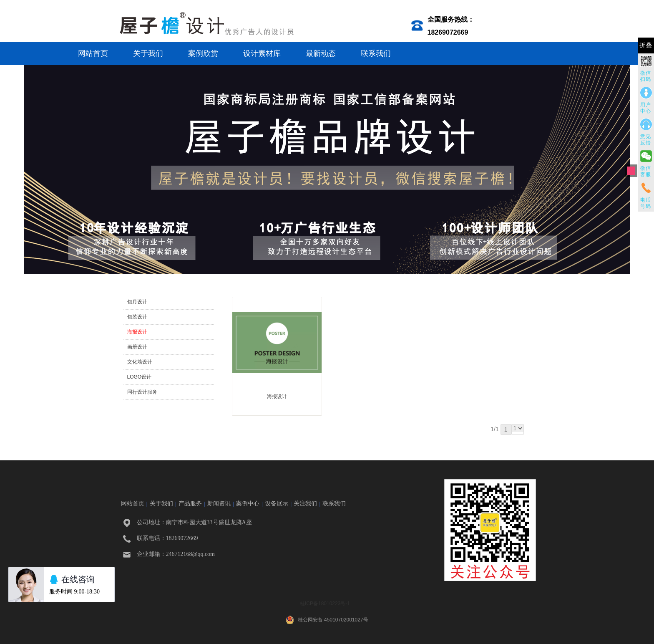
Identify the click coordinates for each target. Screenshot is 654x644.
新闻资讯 (219, 503)
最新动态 (321, 53)
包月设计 (137, 302)
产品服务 (190, 503)
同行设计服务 (142, 392)
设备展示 (277, 503)
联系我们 (376, 53)
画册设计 (137, 347)
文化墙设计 (140, 362)
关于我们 (148, 53)
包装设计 (137, 317)
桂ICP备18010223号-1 (325, 604)
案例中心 (248, 503)
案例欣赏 (203, 53)
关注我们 (305, 503)
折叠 (646, 45)
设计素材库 (262, 53)
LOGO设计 (140, 377)
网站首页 (93, 53)
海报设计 (137, 332)
